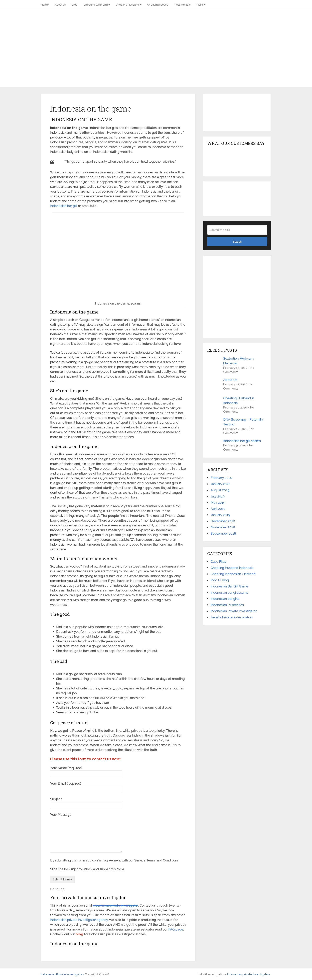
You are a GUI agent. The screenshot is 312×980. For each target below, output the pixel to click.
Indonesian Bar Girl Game (229, 586)
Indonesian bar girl (64, 206)
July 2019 (218, 496)
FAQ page (176, 929)
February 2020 (221, 478)
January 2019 (220, 515)
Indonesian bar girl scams (242, 441)
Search (237, 242)
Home (45, 5)
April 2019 (218, 509)
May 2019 (218, 503)
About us (60, 5)
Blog (75, 5)
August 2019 (220, 490)
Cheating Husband (127, 5)
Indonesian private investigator (115, 905)
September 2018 (223, 534)
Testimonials (182, 5)
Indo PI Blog (220, 580)
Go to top (57, 889)
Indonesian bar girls (225, 599)
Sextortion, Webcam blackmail (238, 361)
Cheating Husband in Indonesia (239, 401)
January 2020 (221, 484)
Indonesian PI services (227, 605)
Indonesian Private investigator (234, 611)
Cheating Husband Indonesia (232, 568)
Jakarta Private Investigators (232, 617)
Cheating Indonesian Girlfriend (233, 574)
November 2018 (223, 527)
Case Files (218, 562)
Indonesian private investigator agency (79, 920)
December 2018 (223, 521)
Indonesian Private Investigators (63, 974)
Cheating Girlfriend (96, 5)
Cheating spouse (158, 5)
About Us (230, 380)
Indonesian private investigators (249, 974)
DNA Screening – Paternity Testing (243, 422)
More (200, 5)
